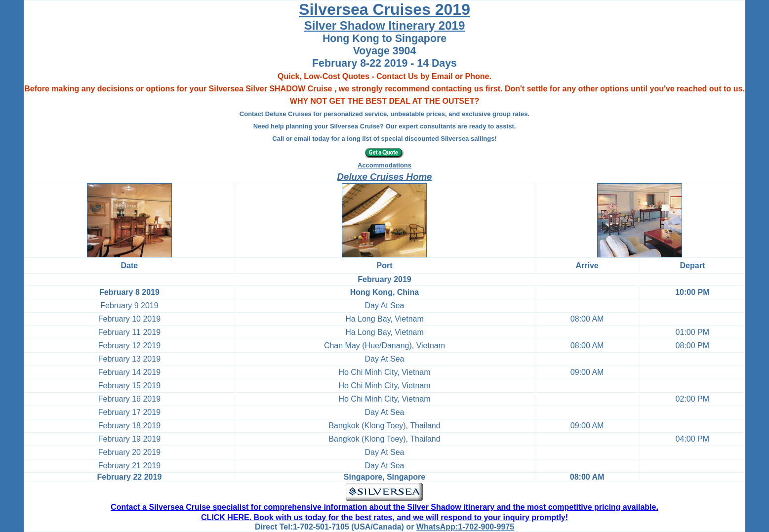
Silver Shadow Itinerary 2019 (385, 25)
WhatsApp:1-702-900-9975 (465, 527)
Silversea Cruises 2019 (384, 9)
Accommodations (384, 165)
